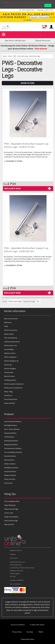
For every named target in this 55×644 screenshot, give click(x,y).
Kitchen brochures (11, 330)
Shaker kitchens (10, 464)
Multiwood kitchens (11, 441)
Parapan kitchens (10, 433)
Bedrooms (8, 322)
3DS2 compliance (10, 357)
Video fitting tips (10, 505)
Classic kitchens (10, 479)
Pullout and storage (11, 509)
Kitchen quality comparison (14, 384)
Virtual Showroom (43, 41)
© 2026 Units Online (37, 625)
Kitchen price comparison (13, 388)
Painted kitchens (10, 456)
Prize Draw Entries (11, 399)
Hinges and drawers (11, 517)
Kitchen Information (15, 311)
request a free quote (40, 17)
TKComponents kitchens (13, 448)
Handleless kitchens (11, 468)
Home (5, 56)
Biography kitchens (11, 445)
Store (10, 56)
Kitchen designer (10, 369)
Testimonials (9, 372)
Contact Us (8, 395)
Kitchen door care (10, 345)
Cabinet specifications (12, 342)
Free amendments (11, 338)
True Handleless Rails (12, 501)
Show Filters (27, 83)
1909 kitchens (9, 437)
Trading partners (10, 380)
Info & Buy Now (12, 189)
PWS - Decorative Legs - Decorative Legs (27, 56)
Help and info (9, 524)
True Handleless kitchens (13, 452)
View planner (41, 49)
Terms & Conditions (18, 625)
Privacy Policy (17, 632)
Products (9, 414)
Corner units (9, 513)
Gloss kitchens (9, 460)
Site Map (30, 632)
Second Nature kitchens (13, 421)
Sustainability (9, 349)
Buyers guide (9, 334)
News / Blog (8, 392)
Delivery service (10, 353)
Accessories (8, 483)
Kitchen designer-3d (11, 361)
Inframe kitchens (10, 471)
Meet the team (9, 376)
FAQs (6, 326)
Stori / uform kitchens (12, 429)
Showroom (8, 365)
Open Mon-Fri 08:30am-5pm (15, 41)
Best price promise (11, 319)
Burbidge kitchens (11, 425)
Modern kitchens (10, 475)
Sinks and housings (11, 521)
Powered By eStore (28, 639)
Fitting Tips (10, 494)
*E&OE (41, 632)
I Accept (48, 5)
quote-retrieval (10, 403)
